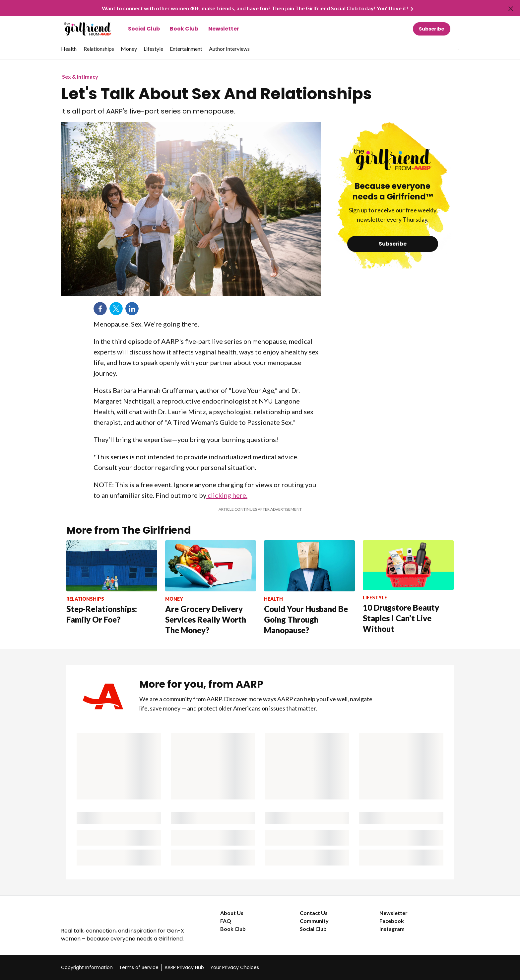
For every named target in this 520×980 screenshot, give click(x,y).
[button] (445, 49)
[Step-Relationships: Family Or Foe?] (112, 583)
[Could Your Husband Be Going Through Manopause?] (309, 588)
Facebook (392, 921)
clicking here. (227, 495)
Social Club (144, 29)
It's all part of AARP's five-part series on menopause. (148, 111)
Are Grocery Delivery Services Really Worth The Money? (206, 619)
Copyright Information (87, 967)
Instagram (392, 929)
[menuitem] (69, 52)
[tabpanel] (447, 49)
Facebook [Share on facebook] (100, 309)
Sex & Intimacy (80, 76)
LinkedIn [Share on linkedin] (132, 309)
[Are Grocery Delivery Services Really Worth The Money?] (211, 588)
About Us (232, 913)
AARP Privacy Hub (184, 967)
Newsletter (224, 29)
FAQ (226, 921)
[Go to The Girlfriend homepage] (80, 29)
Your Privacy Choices (235, 967)
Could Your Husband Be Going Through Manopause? (306, 619)
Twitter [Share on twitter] (116, 309)
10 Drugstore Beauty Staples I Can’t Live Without (401, 618)
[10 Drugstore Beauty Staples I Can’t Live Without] (408, 587)
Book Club (184, 29)
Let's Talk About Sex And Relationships (216, 94)
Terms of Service (139, 967)
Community (314, 921)
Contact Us (314, 913)
